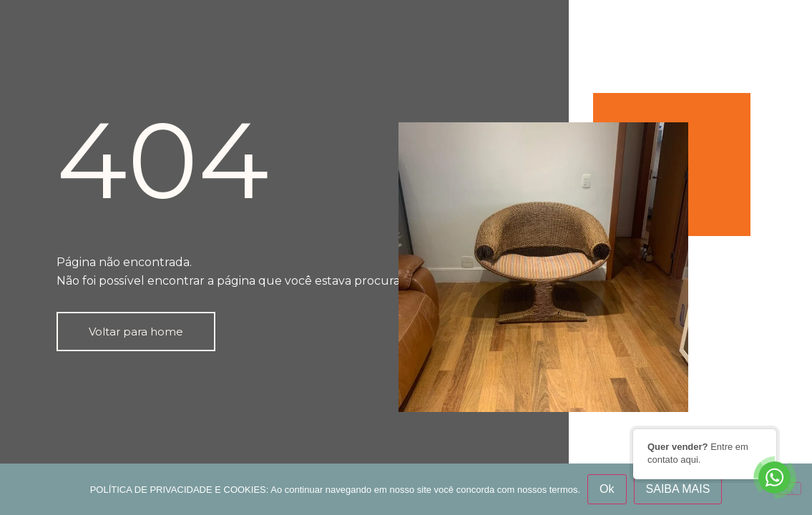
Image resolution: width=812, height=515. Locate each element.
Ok (607, 489)
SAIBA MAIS (678, 489)
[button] (136, 332)
